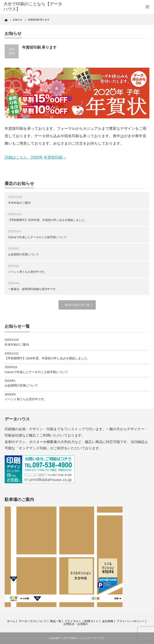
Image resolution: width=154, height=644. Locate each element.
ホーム (11, 621)
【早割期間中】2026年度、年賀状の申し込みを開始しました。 (48, 220)
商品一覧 (56, 621)
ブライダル (72, 621)
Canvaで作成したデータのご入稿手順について (37, 237)
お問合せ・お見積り (76, 624)
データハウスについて (33, 621)
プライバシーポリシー (130, 621)
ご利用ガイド (90, 621)
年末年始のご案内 (19, 203)
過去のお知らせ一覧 (77, 305)
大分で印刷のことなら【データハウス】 (84, 638)
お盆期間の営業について (24, 254)
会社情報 (108, 621)
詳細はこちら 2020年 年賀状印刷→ (35, 157)
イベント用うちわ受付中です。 (28, 272)
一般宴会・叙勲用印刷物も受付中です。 (33, 289)
